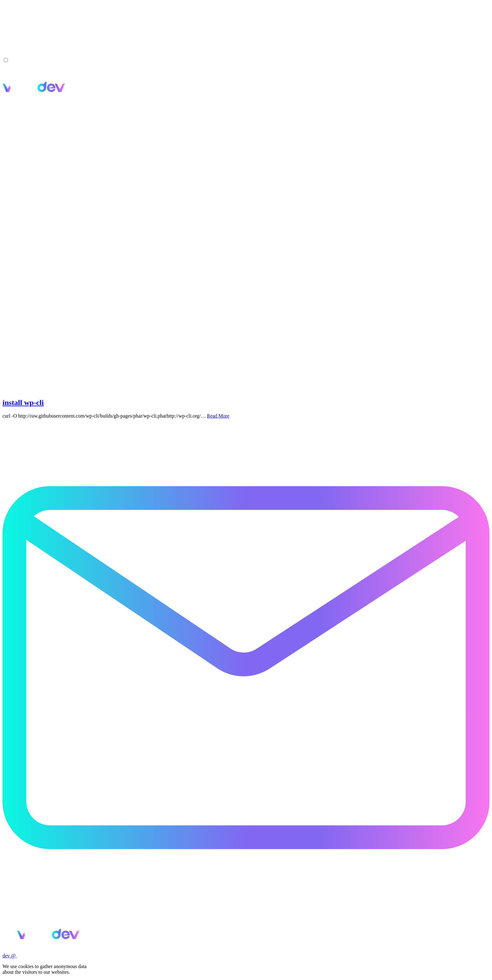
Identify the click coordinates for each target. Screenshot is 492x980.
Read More (218, 416)
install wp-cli (23, 403)
